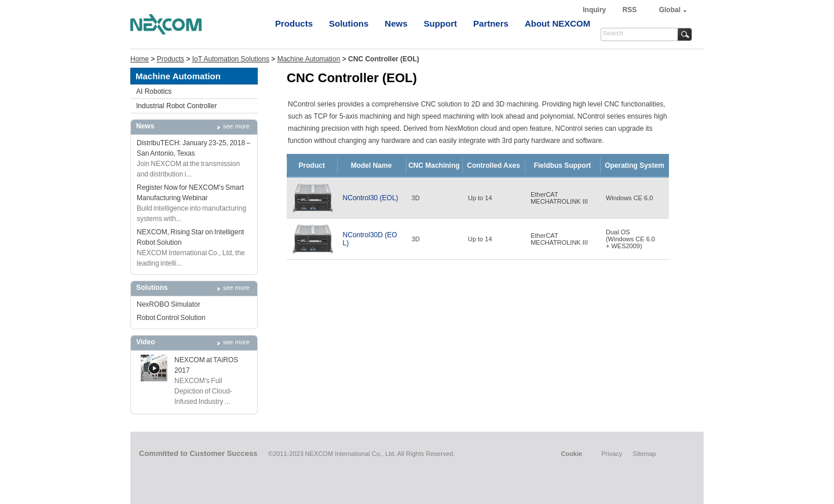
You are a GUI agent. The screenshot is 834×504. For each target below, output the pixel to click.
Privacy (612, 454)
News (396, 23)
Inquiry (595, 10)
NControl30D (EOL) (370, 239)
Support (441, 23)
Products (294, 23)
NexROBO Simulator (169, 304)
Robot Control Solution (171, 318)
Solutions (349, 23)
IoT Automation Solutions (231, 59)
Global (670, 10)
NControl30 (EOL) (371, 198)
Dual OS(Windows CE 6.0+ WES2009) (630, 239)
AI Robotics (154, 91)
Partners (491, 23)
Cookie (571, 454)
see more (236, 126)
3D (416, 198)
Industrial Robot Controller (176, 106)
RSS (630, 10)
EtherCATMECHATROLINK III (559, 198)
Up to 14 (480, 198)
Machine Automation (309, 59)
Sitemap (644, 454)
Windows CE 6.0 (629, 198)
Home (140, 59)
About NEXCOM (557, 23)
